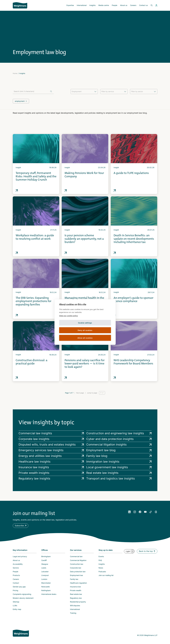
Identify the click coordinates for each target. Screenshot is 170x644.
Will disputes (75, 606)
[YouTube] (145, 512)
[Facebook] (140, 512)
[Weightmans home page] (21, 633)
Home (15, 73)
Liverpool (45, 575)
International (82, 5)
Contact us (143, 5)
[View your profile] (156, 5)
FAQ (100, 560)
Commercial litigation (78, 560)
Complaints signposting (22, 594)
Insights (92, 5)
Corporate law (76, 568)
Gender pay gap (19, 587)
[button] (21, 526)
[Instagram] (135, 512)
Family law (74, 579)
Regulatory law (76, 598)
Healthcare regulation (78, 583)
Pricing (15, 590)
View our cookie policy (69, 316)
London (44, 579)
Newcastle (45, 587)
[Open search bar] (150, 5)
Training (73, 613)
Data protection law (78, 572)
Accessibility (18, 564)
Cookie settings (85, 323)
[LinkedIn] (129, 512)
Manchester (46, 583)
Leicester (45, 572)
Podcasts (102, 572)
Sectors (16, 568)
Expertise (70, 5)
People (115, 5)
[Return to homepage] (20, 5)
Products (16, 575)
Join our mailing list (106, 575)
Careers (133, 5)
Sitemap (16, 602)
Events (101, 556)
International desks (49, 594)
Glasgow (45, 564)
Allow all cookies (85, 338)
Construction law (77, 564)
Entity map (17, 609)
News (101, 568)
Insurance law (75, 587)
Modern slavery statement (23, 598)
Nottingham (46, 590)
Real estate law (76, 594)
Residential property (78, 602)
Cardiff (44, 560)
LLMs (15, 606)
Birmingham (46, 556)
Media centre (104, 5)
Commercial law (76, 556)
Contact (16, 583)
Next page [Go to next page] (80, 393)
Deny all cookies (85, 330)
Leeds (44, 568)
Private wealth (76, 590)
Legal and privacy (20, 556)
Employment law (76, 575)
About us (124, 5)
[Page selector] (102, 393)
